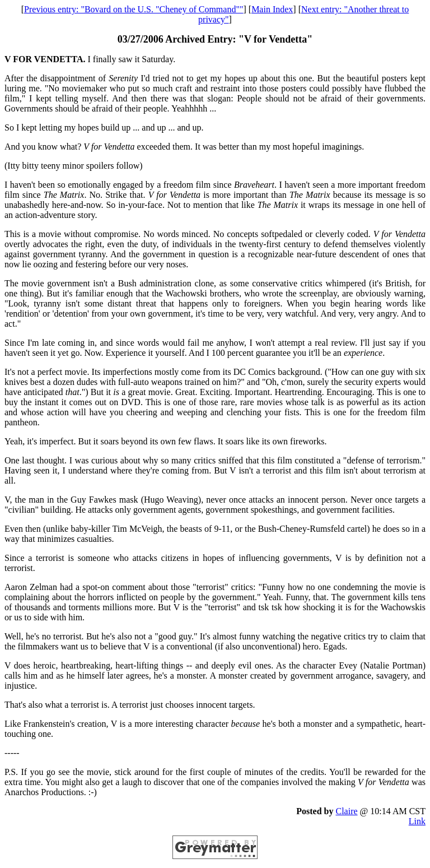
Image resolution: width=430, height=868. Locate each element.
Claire (346, 811)
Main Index (272, 9)
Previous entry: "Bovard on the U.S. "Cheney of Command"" (134, 9)
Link (417, 821)
